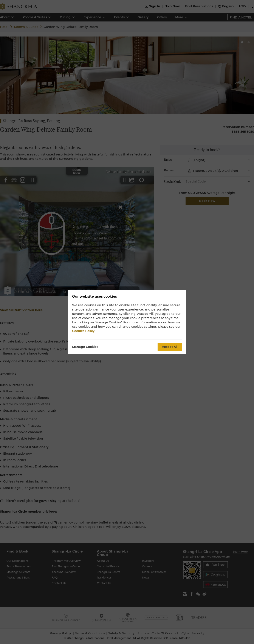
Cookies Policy (83, 331)
